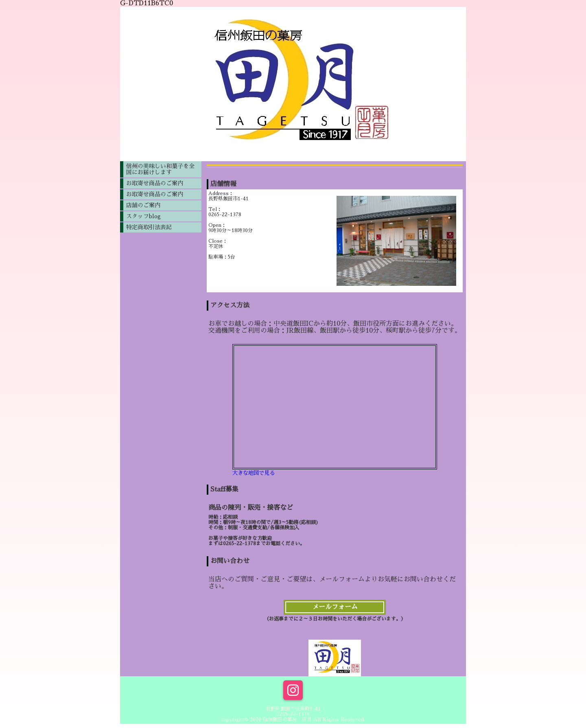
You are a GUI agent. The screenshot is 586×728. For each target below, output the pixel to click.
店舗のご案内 (143, 205)
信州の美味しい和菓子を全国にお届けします (160, 169)
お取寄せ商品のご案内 (155, 183)
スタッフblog (143, 216)
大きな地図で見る (254, 473)
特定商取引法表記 (149, 227)
